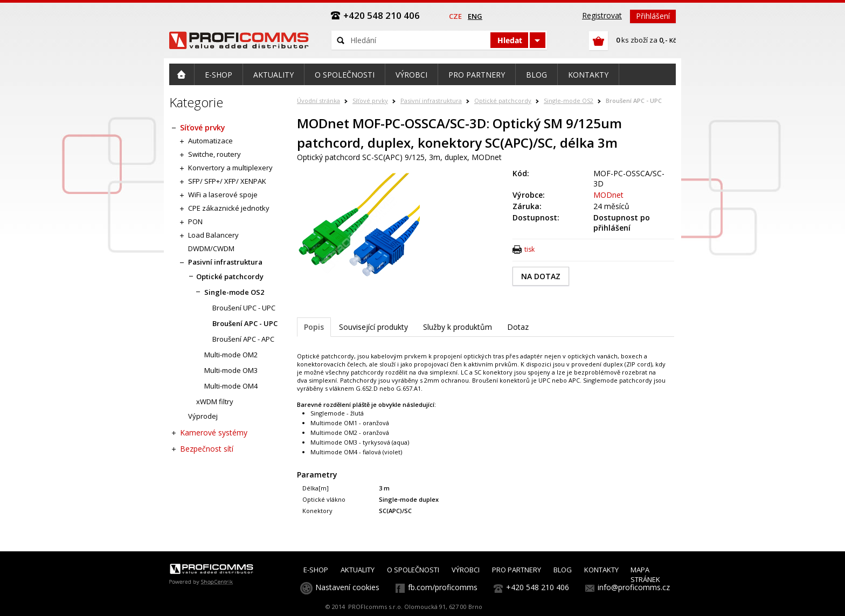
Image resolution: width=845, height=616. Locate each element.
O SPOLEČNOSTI (413, 570)
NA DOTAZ (541, 276)
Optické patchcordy (503, 101)
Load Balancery (213, 235)
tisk (529, 249)
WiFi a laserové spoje (223, 195)
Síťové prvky (370, 101)
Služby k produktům (458, 327)
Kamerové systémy (214, 432)
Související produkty (373, 327)
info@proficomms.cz (634, 587)
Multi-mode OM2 (231, 355)
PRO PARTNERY (517, 570)
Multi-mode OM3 (231, 370)
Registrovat (602, 15)
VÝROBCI (466, 570)
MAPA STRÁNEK (645, 575)
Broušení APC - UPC (634, 101)
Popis (314, 327)
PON (195, 222)
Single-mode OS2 (569, 101)
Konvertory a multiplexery (230, 168)
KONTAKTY (601, 570)
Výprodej (203, 416)
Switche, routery (214, 154)
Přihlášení (653, 16)
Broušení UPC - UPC (244, 308)
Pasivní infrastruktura (431, 101)
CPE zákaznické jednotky (229, 208)
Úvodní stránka (318, 101)
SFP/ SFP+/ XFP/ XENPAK (227, 181)
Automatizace (210, 141)
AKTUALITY (358, 570)
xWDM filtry (215, 402)
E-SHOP (316, 570)
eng (475, 16)
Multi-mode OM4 (231, 386)
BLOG (563, 570)
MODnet (608, 195)
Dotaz (518, 327)
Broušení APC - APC (243, 339)
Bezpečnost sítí (207, 449)
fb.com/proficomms (443, 587)
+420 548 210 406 (538, 587)
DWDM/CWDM (211, 248)
